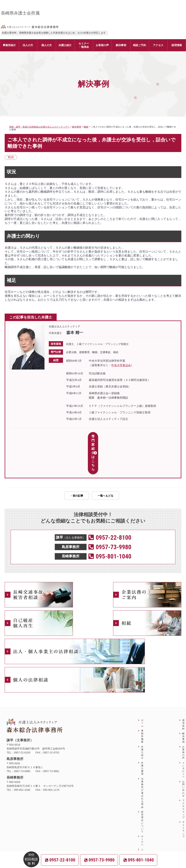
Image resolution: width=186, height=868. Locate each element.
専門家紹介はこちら (93, 436)
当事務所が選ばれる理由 (142, 760)
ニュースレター (142, 825)
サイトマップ (183, 796)
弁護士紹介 (142, 719)
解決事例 (183, 705)
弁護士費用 (142, 735)
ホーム (142, 690)
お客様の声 (183, 719)
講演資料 (183, 691)
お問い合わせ (183, 756)
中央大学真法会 (121, 365)
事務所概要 (142, 703)
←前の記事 (77, 463)
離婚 (11, 157)
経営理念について (142, 789)
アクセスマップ (183, 776)
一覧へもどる (105, 463)
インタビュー (183, 737)
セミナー (142, 808)
